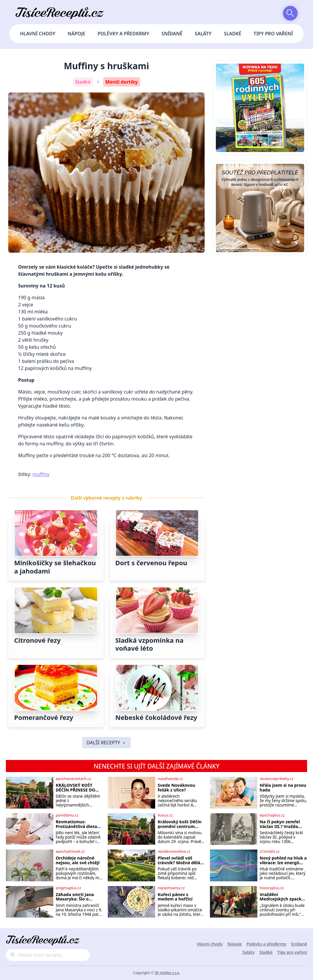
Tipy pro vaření (273, 34)
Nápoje (77, 34)
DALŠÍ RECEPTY (106, 743)
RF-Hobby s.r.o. (168, 973)
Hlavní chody (38, 34)
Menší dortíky (122, 82)
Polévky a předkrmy (123, 34)
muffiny (41, 474)
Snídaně (172, 34)
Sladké (232, 34)
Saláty (203, 34)
